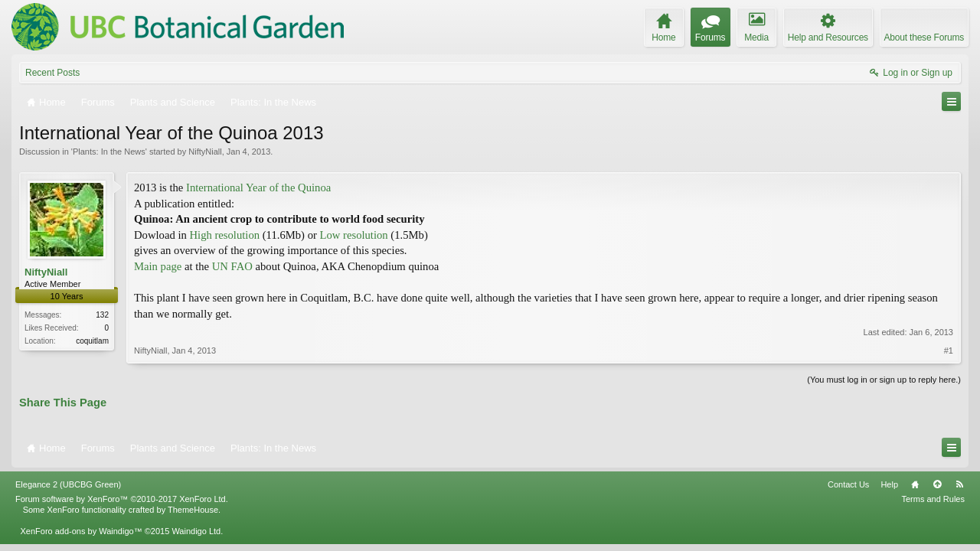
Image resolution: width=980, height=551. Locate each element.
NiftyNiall (205, 152)
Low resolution (354, 235)
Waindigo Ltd (196, 531)
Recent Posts (52, 73)
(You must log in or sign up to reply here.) (884, 380)
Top (937, 484)
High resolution (224, 235)
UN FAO (232, 266)
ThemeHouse (193, 510)
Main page (158, 266)
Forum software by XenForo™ (122, 499)
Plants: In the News (109, 152)
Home (915, 484)
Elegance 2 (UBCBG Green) (68, 484)
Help (889, 484)
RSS (959, 484)
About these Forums (924, 37)
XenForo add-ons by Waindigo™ (81, 531)
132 (102, 315)
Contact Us (848, 484)
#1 (949, 350)
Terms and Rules (933, 499)
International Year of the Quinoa (258, 187)
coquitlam (92, 341)
